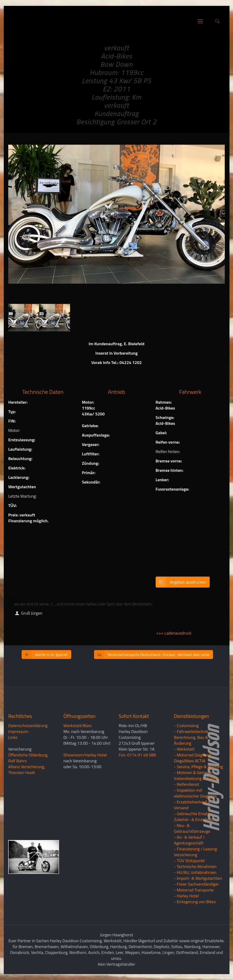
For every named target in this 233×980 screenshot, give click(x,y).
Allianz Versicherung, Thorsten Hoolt (27, 770)
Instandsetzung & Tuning (196, 778)
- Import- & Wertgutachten (198, 878)
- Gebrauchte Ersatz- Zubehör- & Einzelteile (194, 817)
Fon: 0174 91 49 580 (137, 755)
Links (13, 737)
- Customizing (186, 726)
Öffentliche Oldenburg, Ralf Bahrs (28, 758)
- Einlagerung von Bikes (195, 902)
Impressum (18, 731)
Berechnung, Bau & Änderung (191, 740)
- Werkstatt (184, 749)
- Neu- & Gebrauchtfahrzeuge (192, 828)
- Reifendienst (187, 784)
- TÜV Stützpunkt (189, 861)
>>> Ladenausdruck (174, 633)
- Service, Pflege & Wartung (199, 767)
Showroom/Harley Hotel (85, 755)
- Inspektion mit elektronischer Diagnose (195, 793)
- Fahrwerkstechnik (191, 731)
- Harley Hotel (186, 896)
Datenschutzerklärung (28, 726)
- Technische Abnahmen (195, 866)
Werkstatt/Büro (77, 726)
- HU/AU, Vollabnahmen (195, 872)
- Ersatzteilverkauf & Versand (192, 805)
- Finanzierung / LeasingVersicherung (195, 852)
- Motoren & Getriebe (193, 773)
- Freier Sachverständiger (196, 884)
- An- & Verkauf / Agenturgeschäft (189, 840)
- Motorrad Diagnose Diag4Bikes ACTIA (193, 758)
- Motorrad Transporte (194, 890)
